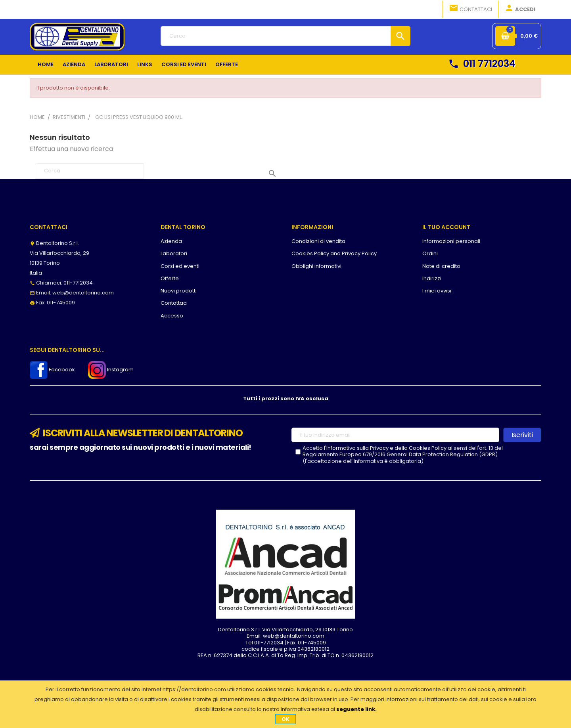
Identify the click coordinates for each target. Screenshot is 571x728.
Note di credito (441, 266)
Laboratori (174, 253)
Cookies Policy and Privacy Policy (334, 253)
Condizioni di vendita (318, 241)
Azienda (171, 241)
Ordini (430, 253)
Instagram (111, 370)
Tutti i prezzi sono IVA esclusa (286, 398)
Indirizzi (432, 278)
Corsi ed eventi (180, 266)
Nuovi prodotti (179, 291)
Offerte (170, 278)
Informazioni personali (451, 241)
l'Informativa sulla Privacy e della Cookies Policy (385, 448)
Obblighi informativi (316, 266)
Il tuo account (446, 227)
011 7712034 (482, 64)
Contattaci (470, 9)
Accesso (172, 316)
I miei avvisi (437, 291)
